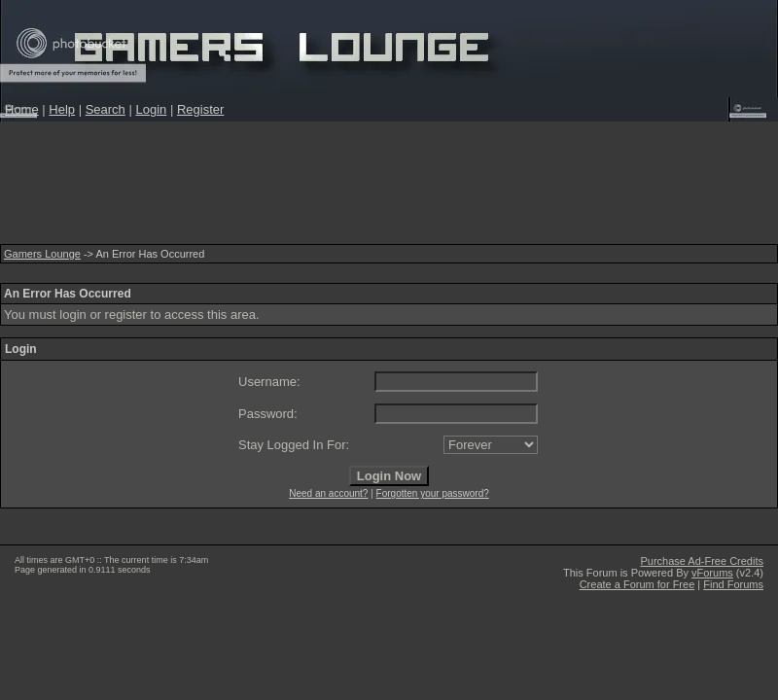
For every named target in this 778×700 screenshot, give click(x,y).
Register (200, 109)
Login (151, 109)
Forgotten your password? (433, 493)
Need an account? (328, 493)
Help (62, 109)
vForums (712, 573)
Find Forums (733, 584)
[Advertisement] (389, 189)
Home (22, 109)
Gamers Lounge (42, 254)
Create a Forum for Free (637, 584)
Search (106, 109)
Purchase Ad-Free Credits (702, 561)
